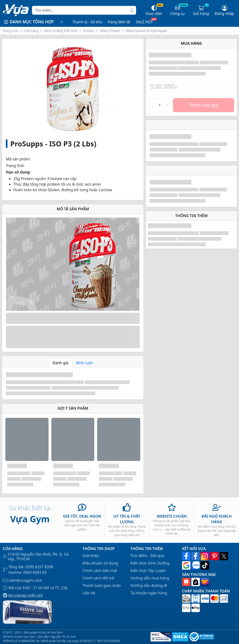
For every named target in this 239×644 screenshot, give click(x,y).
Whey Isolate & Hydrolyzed (147, 31)
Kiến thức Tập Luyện (148, 571)
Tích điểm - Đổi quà (147, 556)
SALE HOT (144, 22)
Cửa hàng (31, 31)
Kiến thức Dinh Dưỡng (150, 563)
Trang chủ (10, 31)
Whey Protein (110, 31)
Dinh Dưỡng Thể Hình (61, 31)
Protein (89, 31)
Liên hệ (89, 593)
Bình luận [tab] (85, 363)
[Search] (84, 10)
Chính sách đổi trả (98, 578)
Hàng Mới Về (119, 22)
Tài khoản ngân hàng (149, 593)
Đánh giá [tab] (61, 363)
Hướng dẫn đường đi (149, 585)
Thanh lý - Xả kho (87, 22)
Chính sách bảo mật (100, 571)
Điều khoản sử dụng (100, 563)
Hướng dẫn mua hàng (150, 578)
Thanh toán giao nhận (102, 585)
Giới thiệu (91, 556)
